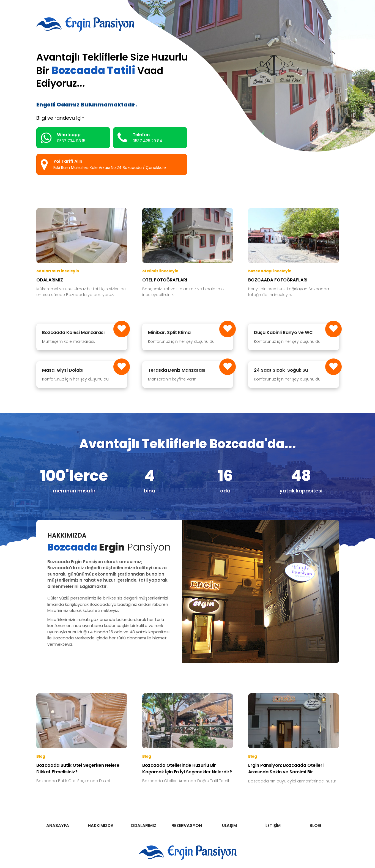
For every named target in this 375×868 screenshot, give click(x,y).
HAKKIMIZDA (101, 825)
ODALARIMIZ (50, 280)
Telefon (140, 138)
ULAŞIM (229, 825)
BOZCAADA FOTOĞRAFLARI (278, 280)
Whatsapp (63, 138)
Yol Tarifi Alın (103, 164)
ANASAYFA (58, 825)
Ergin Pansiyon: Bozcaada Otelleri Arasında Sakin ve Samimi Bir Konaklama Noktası (286, 769)
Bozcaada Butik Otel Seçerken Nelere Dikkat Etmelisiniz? (78, 769)
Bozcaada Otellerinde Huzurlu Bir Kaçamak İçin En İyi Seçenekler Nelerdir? (187, 769)
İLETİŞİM (273, 825)
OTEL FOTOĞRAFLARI (165, 280)
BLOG (315, 825)
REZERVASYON (187, 825)
